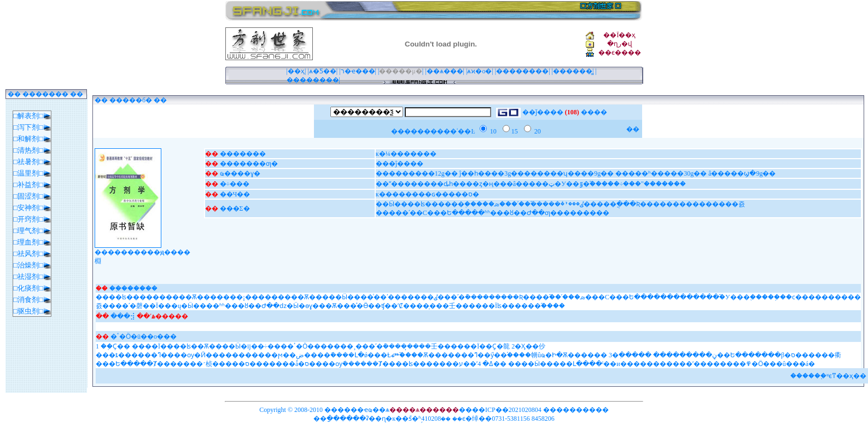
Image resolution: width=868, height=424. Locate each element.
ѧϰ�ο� (479, 71)
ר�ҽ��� (358, 71)
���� (423, 154)
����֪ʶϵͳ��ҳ (828, 376)
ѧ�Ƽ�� (323, 71)
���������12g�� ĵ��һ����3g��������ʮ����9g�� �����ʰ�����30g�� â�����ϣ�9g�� (576, 173)
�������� (522, 71)
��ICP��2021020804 (507, 410)
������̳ (573, 71)
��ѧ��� (445, 71)
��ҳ (296, 71)
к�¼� (386, 154)
